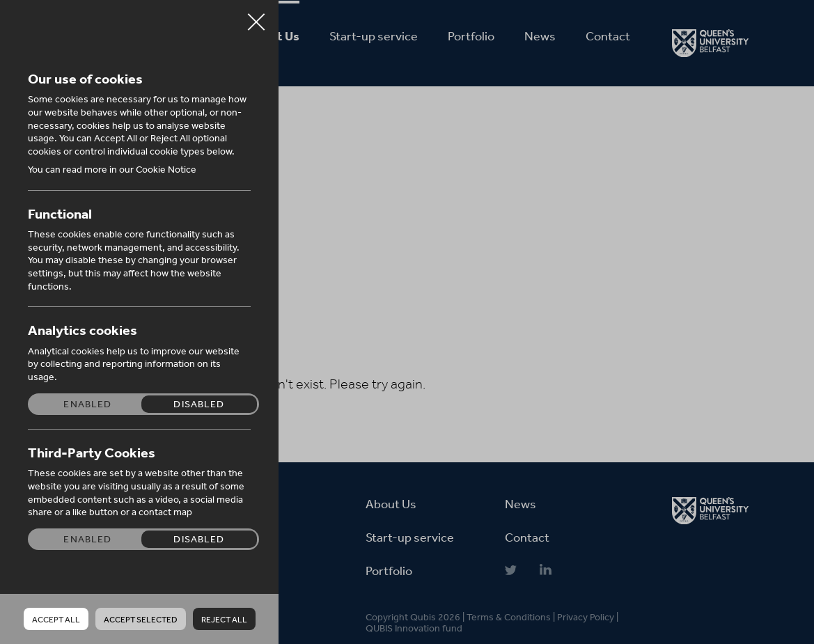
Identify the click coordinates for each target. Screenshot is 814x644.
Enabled (87, 404)
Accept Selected (141, 620)
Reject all (224, 620)
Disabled (199, 404)
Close (256, 17)
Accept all (56, 620)
